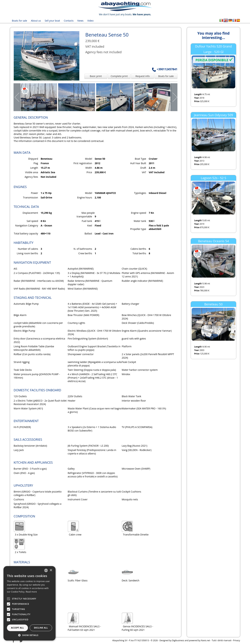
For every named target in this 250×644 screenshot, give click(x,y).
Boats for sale (20, 20)
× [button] (51, 570)
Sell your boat (52, 20)
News (80, 20)
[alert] (30, 603)
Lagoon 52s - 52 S (214, 178)
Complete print (119, 76)
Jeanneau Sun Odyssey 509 (213, 115)
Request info (143, 76)
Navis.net (206, 640)
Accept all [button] (18, 628)
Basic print (96, 76)
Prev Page (17, 97)
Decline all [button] (41, 628)
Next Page (174, 97)
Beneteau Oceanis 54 (213, 241)
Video (89, 20)
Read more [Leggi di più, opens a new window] (31, 592)
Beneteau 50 (214, 304)
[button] (30, 635)
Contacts (68, 20)
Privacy (237, 640)
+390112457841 (165, 69)
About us (36, 20)
